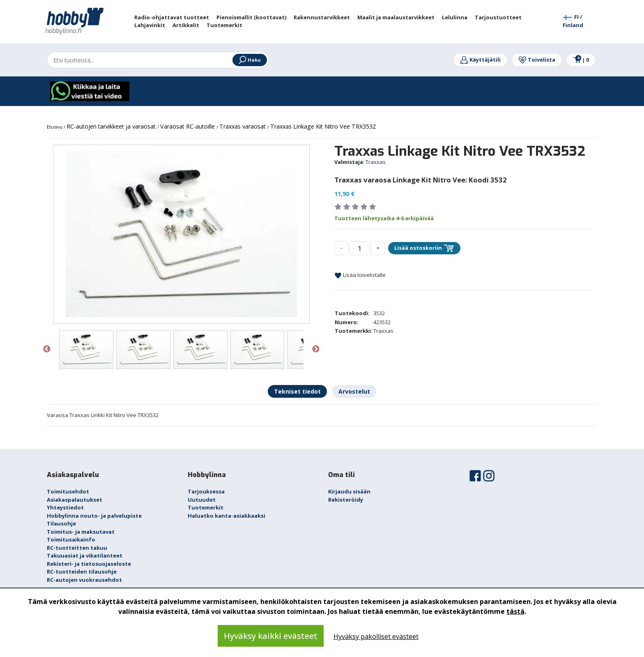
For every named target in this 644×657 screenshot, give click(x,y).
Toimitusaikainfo (71, 539)
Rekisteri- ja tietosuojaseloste (89, 564)
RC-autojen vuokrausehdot (84, 580)
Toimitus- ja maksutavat (81, 532)
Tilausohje (61, 523)
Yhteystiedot (65, 507)
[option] (181, 234)
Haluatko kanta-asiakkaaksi (227, 516)
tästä (515, 611)
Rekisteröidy (346, 500)
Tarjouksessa (206, 491)
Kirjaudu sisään (349, 491)
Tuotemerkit (206, 507)
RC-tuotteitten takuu (77, 548)
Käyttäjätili (480, 60)
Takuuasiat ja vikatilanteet (85, 556)
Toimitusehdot (68, 491)
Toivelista (537, 60)
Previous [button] (47, 349)
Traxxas (376, 162)
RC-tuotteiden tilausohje (82, 572)
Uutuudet (202, 500)
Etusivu (55, 127)
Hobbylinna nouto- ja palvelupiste (94, 516)
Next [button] (316, 349)
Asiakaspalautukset (75, 500)
